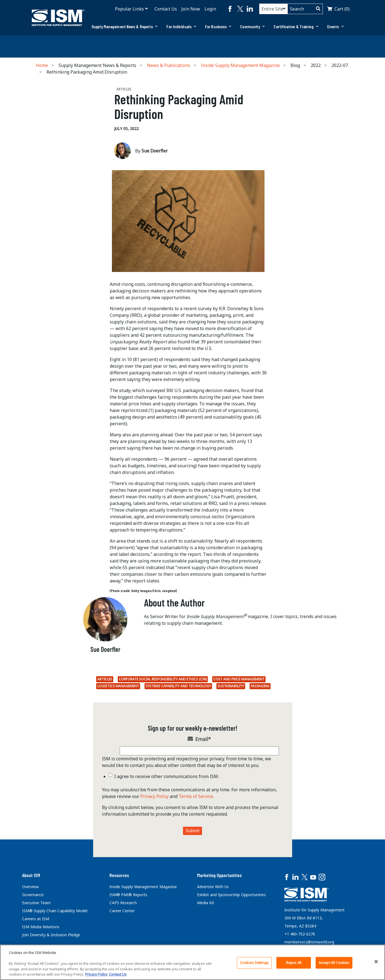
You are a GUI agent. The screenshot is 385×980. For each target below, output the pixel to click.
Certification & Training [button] (296, 26)
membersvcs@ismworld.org (309, 942)
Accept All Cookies (334, 963)
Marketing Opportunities (219, 875)
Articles (105, 679)
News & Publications (169, 65)
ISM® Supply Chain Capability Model (55, 911)
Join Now (191, 9)
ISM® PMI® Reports (128, 895)
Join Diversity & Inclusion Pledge (51, 935)
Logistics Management (118, 686)
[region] (192, 962)
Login (210, 9)
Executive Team (36, 903)
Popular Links (129, 9)
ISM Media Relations (41, 927)
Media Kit (206, 903)
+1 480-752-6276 (300, 934)
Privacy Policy (154, 796)
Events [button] (336, 26)
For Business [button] (218, 26)
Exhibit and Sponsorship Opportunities (231, 895)
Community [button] (252, 26)
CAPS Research (123, 903)
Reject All (294, 963)
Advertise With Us (213, 887)
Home (42, 65)
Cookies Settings (254, 963)
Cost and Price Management (239, 679)
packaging (260, 686)
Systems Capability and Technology (178, 686)
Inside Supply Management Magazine (240, 65)
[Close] (376, 962)
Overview (30, 887)
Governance (33, 895)
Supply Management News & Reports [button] (125, 26)
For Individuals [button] (181, 26)
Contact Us (166, 9)
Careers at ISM (36, 919)
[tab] (125, 27)
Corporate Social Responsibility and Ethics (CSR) (163, 679)
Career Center (122, 911)
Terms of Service (196, 796)
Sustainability (231, 686)
